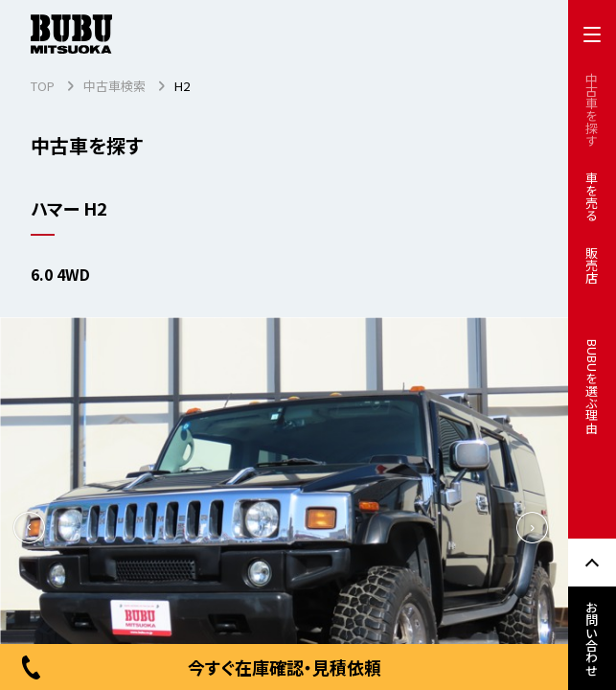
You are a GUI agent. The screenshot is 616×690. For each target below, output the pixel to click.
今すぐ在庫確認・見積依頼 (200, 667)
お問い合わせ (593, 638)
